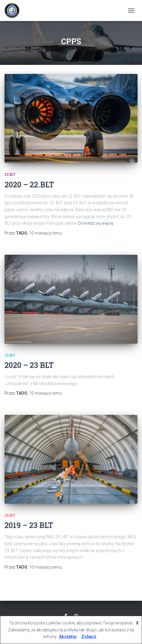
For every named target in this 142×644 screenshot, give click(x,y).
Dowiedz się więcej (96, 223)
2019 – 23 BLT (29, 525)
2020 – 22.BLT (29, 185)
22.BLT (10, 175)
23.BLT (10, 355)
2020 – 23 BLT (29, 365)
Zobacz (89, 636)
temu (46, 233)
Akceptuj (68, 636)
